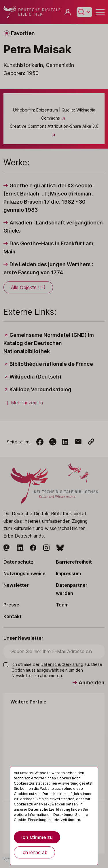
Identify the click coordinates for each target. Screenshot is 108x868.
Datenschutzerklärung (49, 809)
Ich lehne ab (34, 852)
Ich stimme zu (37, 837)
